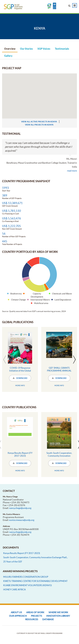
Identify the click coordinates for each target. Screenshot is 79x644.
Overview (10, 49)
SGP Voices (44, 49)
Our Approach (18, 616)
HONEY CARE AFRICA (14, 589)
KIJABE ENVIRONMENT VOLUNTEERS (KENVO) (28, 585)
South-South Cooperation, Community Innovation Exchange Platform (59, 456)
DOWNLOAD (20, 378)
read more (72, 171)
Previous (5, 359)
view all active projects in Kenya (39, 122)
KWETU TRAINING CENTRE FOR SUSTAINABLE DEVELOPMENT (35, 581)
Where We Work (58, 612)
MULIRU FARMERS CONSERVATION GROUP (26, 577)
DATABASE (48, 619)
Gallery (8, 56)
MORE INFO (20, 385)
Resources (32, 619)
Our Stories (26, 49)
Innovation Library (58, 616)
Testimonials (62, 49)
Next (74, 359)
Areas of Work (35, 612)
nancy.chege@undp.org (20, 508)
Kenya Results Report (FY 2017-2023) (20, 454)
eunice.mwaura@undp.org (22, 520)
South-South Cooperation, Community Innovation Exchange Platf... (35, 557)
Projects (37, 616)
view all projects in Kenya (39, 125)
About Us (16, 612)
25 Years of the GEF (13, 562)
